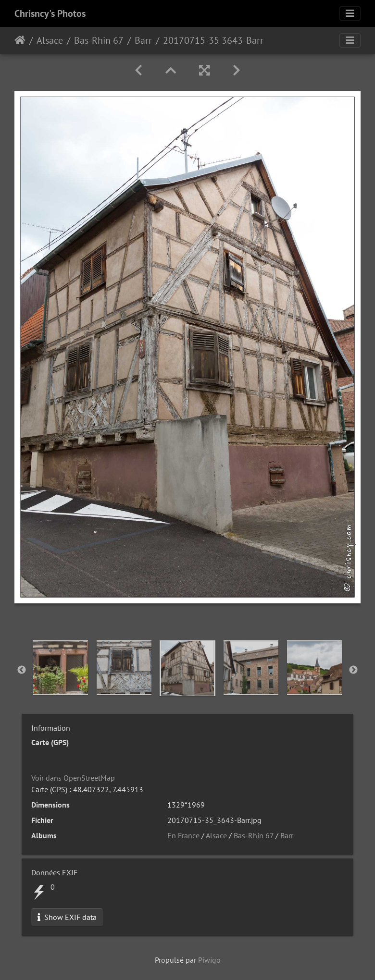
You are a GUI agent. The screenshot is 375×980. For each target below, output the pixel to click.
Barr (143, 40)
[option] (61, 668)
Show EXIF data (67, 917)
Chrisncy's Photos (50, 13)
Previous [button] (22, 670)
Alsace (50, 40)
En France (183, 835)
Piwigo (209, 960)
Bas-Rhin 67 (99, 40)
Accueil (20, 40)
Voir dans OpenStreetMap (73, 778)
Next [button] (353, 670)
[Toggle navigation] (350, 13)
